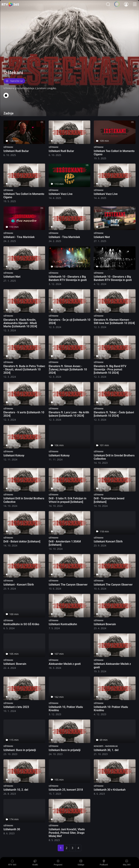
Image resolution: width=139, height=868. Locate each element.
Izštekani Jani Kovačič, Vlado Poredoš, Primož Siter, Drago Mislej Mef (67, 833)
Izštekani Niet (12, 277)
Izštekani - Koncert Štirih (19, 585)
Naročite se (14, 81)
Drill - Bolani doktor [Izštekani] (22, 541)
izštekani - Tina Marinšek (19, 237)
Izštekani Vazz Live (61, 194)
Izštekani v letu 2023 (16, 707)
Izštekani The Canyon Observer (68, 585)
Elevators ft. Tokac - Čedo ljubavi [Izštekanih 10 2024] (114, 414)
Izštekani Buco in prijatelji (65, 750)
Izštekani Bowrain (105, 624)
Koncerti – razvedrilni (106, 746)
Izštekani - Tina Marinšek (64, 237)
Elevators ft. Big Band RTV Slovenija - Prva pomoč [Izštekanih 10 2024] (110, 369)
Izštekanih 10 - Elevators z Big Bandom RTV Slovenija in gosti (68, 278)
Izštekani (8, 147)
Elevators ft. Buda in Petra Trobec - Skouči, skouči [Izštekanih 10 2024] (24, 369)
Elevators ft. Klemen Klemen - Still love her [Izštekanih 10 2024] (114, 321)
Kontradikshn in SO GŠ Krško (21, 624)
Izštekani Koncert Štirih (108, 541)
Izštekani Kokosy (14, 455)
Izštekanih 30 (12, 829)
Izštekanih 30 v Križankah (110, 790)
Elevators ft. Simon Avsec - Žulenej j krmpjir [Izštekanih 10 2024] (68, 369)
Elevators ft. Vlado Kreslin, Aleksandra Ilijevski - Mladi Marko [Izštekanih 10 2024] (20, 323)
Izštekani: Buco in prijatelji (20, 750)
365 (10, 4)
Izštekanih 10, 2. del (16, 790)
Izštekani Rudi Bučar (16, 151)
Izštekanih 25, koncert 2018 (66, 790)
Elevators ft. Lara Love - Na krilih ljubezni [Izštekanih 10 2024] (69, 414)
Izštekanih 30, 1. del (106, 750)
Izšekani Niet (102, 237)
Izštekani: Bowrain (15, 664)
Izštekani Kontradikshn (63, 624)
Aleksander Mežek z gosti (65, 664)
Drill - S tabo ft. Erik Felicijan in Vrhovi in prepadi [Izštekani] (68, 500)
